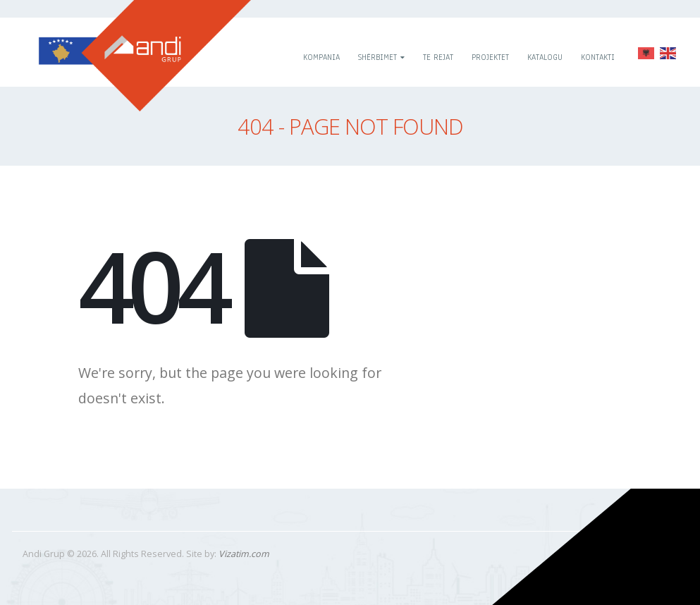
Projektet (490, 57)
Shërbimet (377, 57)
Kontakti (598, 57)
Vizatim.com (244, 554)
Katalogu (545, 57)
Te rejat (438, 57)
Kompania (321, 57)
